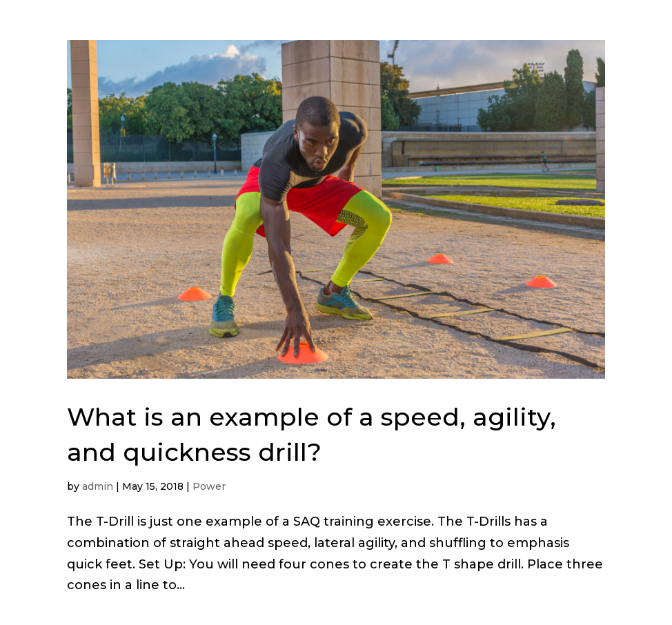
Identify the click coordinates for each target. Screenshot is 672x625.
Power (209, 486)
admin (98, 486)
